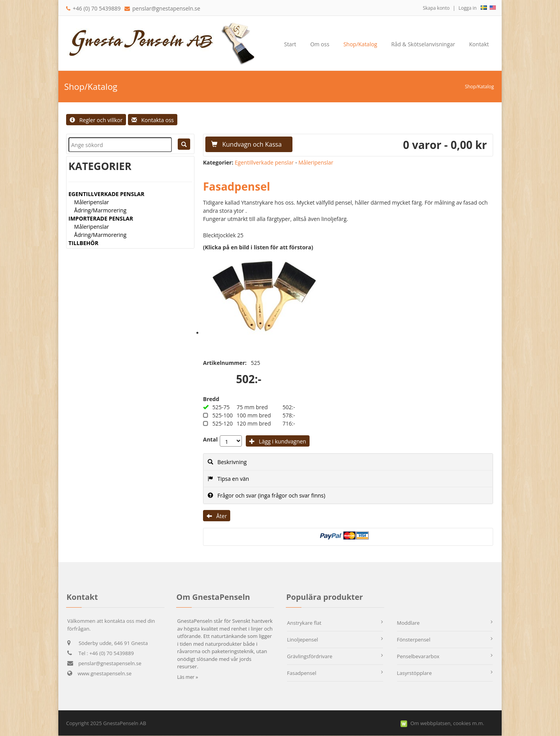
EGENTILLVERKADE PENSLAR (106, 194)
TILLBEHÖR (83, 243)
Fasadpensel (302, 673)
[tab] (348, 462)
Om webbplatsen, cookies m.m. (447, 723)
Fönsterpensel (414, 640)
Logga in (468, 8)
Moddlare (409, 623)
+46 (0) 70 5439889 (93, 8)
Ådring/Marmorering (101, 210)
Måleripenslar (92, 202)
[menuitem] (320, 44)
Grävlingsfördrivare (310, 656)
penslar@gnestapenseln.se (166, 8)
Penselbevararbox (418, 656)
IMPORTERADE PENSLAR (101, 218)
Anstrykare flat (304, 623)
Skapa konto (436, 8)
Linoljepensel (303, 640)
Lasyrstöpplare (415, 673)
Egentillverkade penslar (264, 162)
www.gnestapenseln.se (99, 673)
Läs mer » (188, 677)
